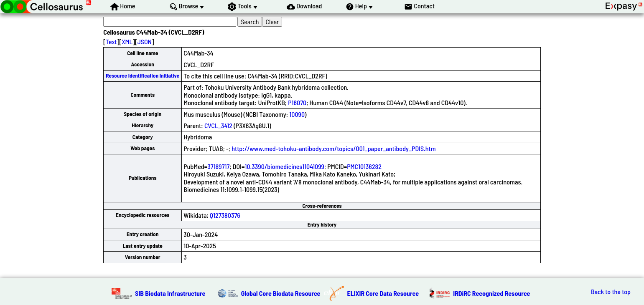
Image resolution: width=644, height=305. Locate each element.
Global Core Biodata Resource (281, 293)
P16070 (297, 102)
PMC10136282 (364, 166)
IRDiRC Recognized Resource (491, 293)
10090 (297, 114)
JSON (145, 42)
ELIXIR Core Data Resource (383, 293)
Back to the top (611, 292)
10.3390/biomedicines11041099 (284, 166)
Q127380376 (225, 215)
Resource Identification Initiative (143, 76)
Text (111, 42)
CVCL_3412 (218, 125)
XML (127, 42)
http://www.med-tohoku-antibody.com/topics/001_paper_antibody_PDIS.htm (333, 148)
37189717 (218, 166)
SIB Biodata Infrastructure (170, 293)
